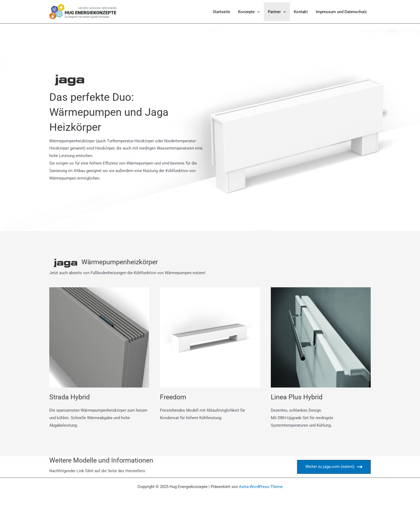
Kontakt (301, 12)
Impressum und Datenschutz (341, 12)
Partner (277, 12)
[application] (257, 12)
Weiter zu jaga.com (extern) (334, 467)
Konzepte (249, 12)
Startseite (221, 12)
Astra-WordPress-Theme (261, 487)
